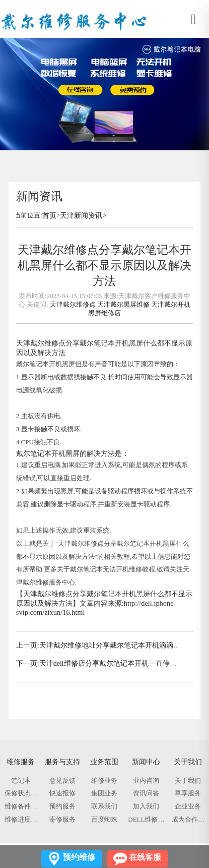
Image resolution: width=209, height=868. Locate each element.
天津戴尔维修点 (73, 304)
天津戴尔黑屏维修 (123, 304)
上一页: (28, 645)
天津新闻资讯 (81, 215)
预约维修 (79, 857)
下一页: (28, 663)
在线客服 (145, 857)
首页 (49, 215)
